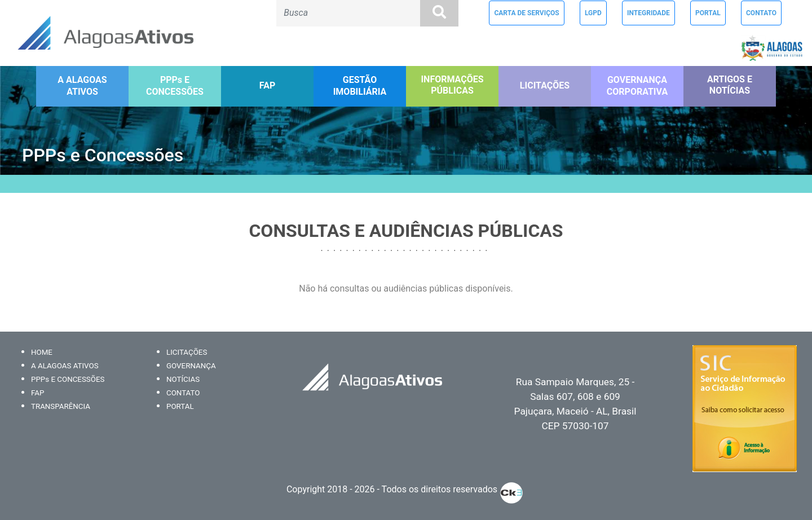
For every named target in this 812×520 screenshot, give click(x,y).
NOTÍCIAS (183, 379)
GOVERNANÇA (191, 366)
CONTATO (761, 13)
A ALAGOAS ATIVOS (82, 86)
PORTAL (708, 13)
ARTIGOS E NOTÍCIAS (730, 85)
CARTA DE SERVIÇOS (526, 13)
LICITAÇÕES (545, 85)
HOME (42, 352)
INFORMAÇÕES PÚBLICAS (452, 85)
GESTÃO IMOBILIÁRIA (360, 86)
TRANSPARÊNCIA (61, 406)
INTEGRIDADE (648, 13)
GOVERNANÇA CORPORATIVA (637, 86)
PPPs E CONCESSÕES (175, 86)
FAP (267, 85)
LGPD (593, 13)
